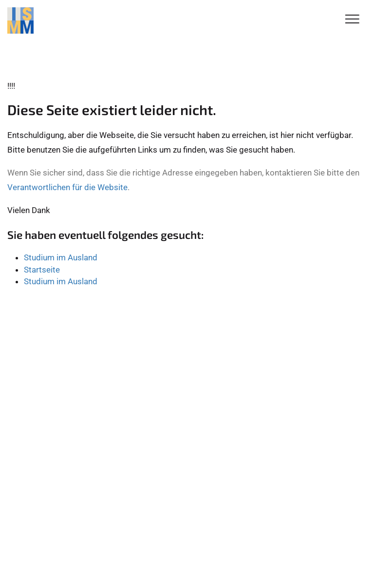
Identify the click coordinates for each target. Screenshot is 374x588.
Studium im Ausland (61, 257)
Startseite (42, 270)
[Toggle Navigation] (352, 20)
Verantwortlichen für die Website (67, 187)
